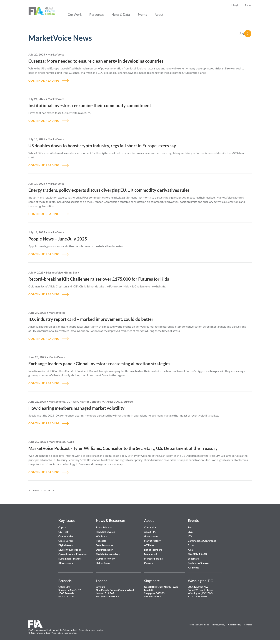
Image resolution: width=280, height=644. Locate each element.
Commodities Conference (202, 541)
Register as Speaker (199, 563)
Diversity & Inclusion (70, 550)
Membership (151, 554)
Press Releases (104, 527)
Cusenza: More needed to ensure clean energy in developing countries (96, 61)
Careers (148, 563)
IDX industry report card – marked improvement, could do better (91, 319)
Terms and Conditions (199, 625)
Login (236, 5)
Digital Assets (66, 545)
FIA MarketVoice (105, 532)
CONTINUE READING (44, 80)
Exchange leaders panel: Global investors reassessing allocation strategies (100, 364)
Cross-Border (66, 541)
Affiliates (149, 545)
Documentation (105, 550)
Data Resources (104, 545)
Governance (151, 536)
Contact (248, 625)
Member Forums (153, 559)
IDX (190, 536)
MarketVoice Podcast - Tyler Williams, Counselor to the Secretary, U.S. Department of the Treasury (123, 448)
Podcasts (101, 541)
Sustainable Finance (69, 559)
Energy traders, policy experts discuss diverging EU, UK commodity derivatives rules (109, 190)
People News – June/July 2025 (58, 239)
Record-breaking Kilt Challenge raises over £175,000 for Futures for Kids (99, 279)
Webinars (101, 536)
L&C (190, 532)
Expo (191, 545)
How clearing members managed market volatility (76, 408)
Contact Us (150, 527)
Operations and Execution (73, 554)
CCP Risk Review (105, 559)
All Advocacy (66, 563)
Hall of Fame (103, 563)
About (248, 5)
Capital (62, 527)
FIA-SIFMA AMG (197, 554)
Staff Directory (152, 541)
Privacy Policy (218, 625)
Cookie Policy (235, 625)
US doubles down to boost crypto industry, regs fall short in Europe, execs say (103, 146)
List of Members (153, 550)
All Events (193, 567)
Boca (191, 527)
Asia (190, 550)
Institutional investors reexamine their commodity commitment (90, 105)
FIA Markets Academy (108, 554)
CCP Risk (63, 532)
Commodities (66, 536)
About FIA (150, 532)
